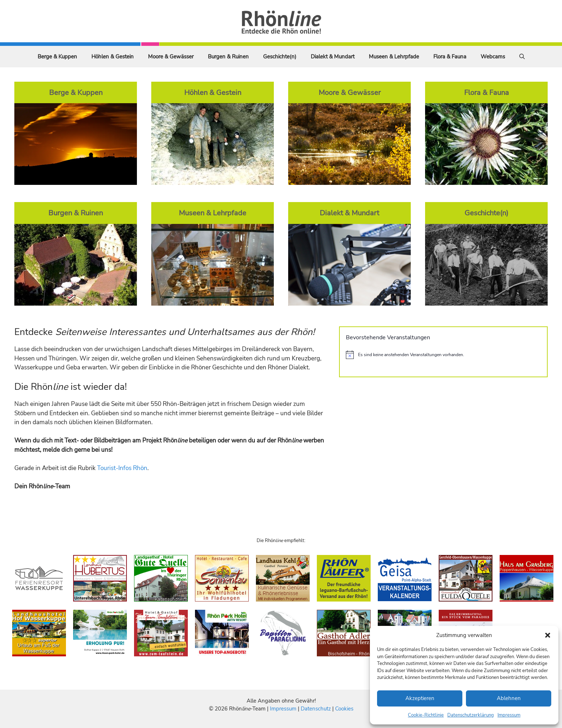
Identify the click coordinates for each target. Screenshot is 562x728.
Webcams (493, 57)
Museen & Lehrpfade (394, 57)
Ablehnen (509, 698)
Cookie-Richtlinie (426, 715)
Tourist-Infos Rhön (122, 468)
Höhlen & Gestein (113, 57)
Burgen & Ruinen (228, 57)
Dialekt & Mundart (333, 57)
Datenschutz (316, 709)
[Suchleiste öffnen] (522, 57)
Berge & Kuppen (57, 57)
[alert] (443, 355)
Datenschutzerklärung (471, 715)
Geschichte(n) (280, 57)
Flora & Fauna (450, 57)
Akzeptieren (420, 698)
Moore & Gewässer (171, 57)
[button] (548, 635)
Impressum (509, 715)
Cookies (344, 709)
